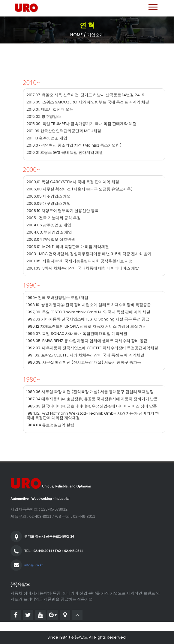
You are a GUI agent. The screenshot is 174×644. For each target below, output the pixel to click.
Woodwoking (42, 499)
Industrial (62, 499)
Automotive (20, 499)
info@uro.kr (34, 565)
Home (76, 35)
